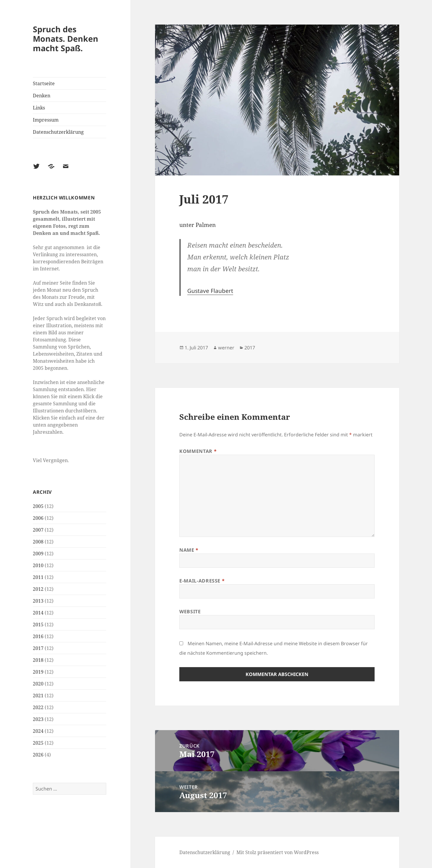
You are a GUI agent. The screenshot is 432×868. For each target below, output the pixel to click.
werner (226, 348)
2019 (38, 672)
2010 (38, 565)
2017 (38, 648)
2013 (38, 601)
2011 (38, 577)
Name (189, 550)
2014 (38, 613)
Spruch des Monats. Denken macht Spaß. (66, 39)
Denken (42, 96)
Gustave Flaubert (210, 291)
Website (190, 612)
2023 (38, 719)
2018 (38, 660)
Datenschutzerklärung (58, 132)
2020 (38, 684)
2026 (38, 755)
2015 (38, 625)
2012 (38, 589)
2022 (38, 707)
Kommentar (198, 451)
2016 (38, 636)
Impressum (46, 120)
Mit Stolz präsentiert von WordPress (278, 852)
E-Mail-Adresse (202, 581)
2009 (38, 554)
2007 (38, 530)
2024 (38, 731)
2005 (38, 506)
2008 (38, 542)
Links (39, 108)
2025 (38, 743)
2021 (38, 696)
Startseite (44, 83)
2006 (38, 518)
